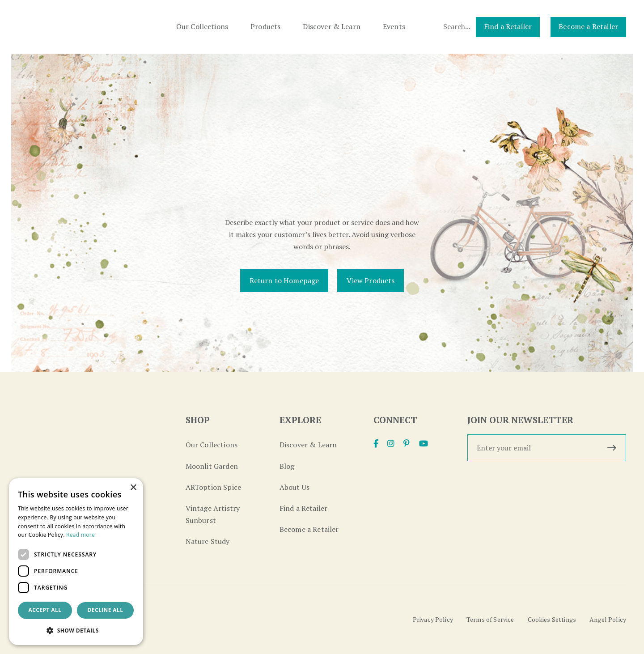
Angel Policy (608, 619)
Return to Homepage (284, 280)
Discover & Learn (332, 26)
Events (394, 26)
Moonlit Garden (212, 466)
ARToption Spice (213, 487)
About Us (294, 487)
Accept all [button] (45, 610)
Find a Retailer (508, 26)
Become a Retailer (588, 26)
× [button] (133, 488)
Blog (287, 466)
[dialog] (76, 562)
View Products (371, 280)
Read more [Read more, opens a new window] (80, 535)
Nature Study (208, 541)
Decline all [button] (106, 610)
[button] (76, 631)
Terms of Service (490, 619)
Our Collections (202, 26)
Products (265, 26)
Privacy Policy (433, 619)
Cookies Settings (552, 619)
